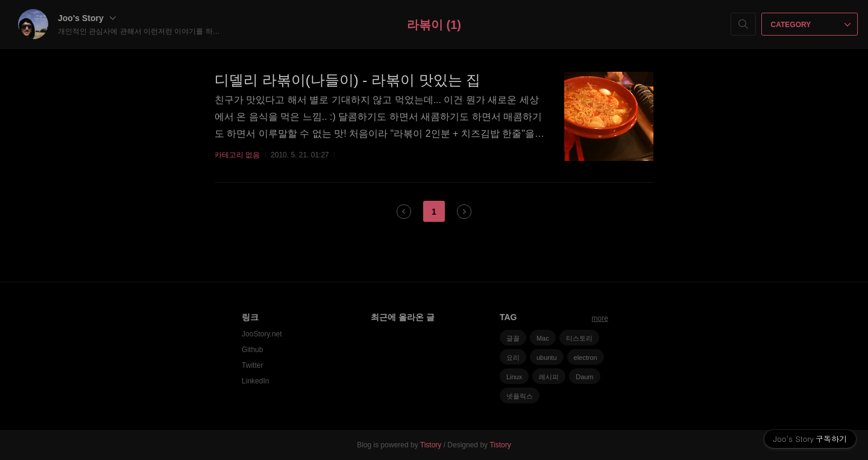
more (600, 318)
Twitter (252, 365)
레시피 (549, 377)
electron (586, 358)
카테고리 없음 (237, 155)
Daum (584, 377)
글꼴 (513, 338)
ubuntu (547, 358)
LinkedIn (255, 381)
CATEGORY (811, 25)
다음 (464, 212)
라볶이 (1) (434, 25)
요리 (513, 358)
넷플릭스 (520, 396)
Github (252, 350)
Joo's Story (87, 18)
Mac (543, 338)
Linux (514, 377)
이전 (404, 212)
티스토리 (579, 338)
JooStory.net (262, 334)
